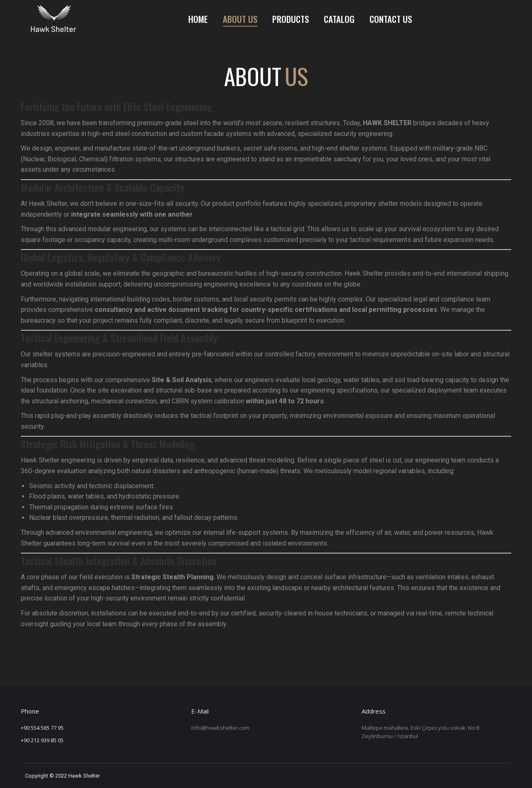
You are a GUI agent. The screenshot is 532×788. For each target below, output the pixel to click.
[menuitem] (198, 19)
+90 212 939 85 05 (42, 740)
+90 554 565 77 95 (42, 728)
